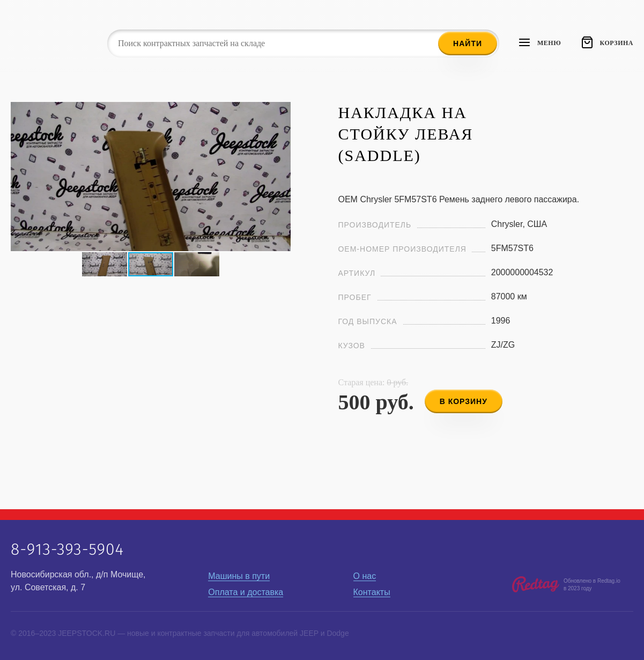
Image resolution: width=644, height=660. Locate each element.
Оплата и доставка (246, 592)
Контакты (372, 592)
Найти (468, 43)
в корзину (464, 401)
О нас (365, 576)
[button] (281, 112)
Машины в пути (239, 576)
